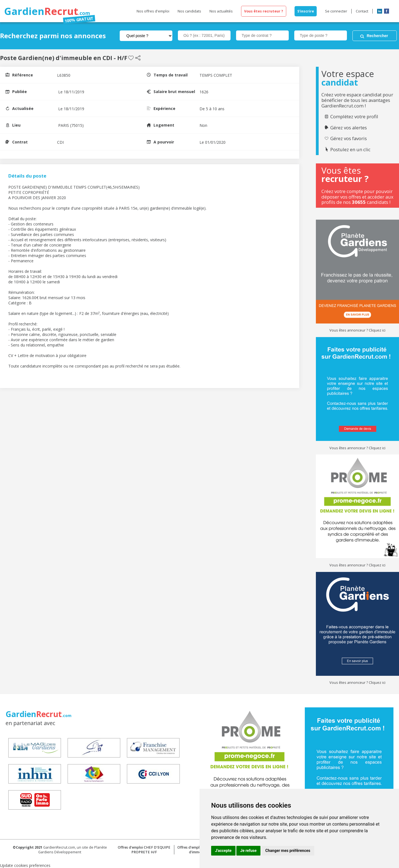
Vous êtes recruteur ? (264, 11)
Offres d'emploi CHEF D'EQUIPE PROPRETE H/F (144, 850)
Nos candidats (189, 11)
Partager (138, 58)
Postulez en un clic (350, 150)
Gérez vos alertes (349, 128)
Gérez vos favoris (349, 138)
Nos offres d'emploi (153, 11)
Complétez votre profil (354, 117)
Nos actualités (221, 11)
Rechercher (377, 36)
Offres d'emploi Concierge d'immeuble (199, 850)
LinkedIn (380, 11)
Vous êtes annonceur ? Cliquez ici (357, 330)
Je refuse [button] (248, 851)
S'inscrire (306, 11)
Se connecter (336, 11)
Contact (362, 11)
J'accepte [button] (223, 851)
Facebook (387, 11)
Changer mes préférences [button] (288, 851)
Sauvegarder (131, 58)
